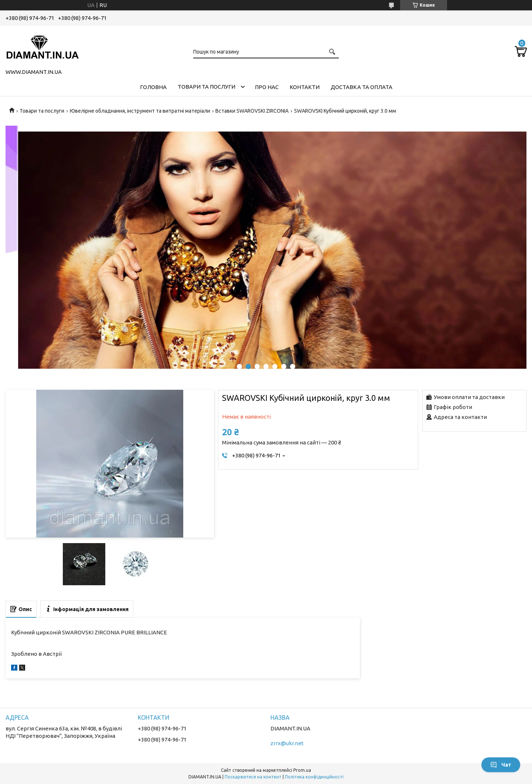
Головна (153, 87)
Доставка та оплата (362, 87)
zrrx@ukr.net (287, 743)
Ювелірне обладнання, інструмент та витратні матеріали (140, 111)
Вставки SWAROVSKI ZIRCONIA (252, 111)
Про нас (267, 87)
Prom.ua (302, 770)
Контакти (305, 87)
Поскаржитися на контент (253, 777)
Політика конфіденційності (314, 777)
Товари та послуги (207, 87)
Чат (501, 765)
